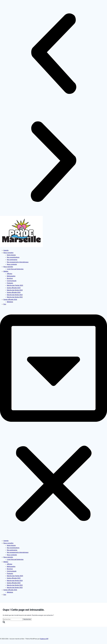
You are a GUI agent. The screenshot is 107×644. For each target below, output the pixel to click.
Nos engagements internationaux (18, 262)
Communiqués (12, 281)
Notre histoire (11, 255)
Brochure (10, 278)
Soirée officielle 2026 (10, 299)
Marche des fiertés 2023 (15, 295)
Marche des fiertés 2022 (15, 297)
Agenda (6, 250)
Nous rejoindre (8, 267)
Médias (6, 271)
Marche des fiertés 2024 (15, 290)
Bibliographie (11, 276)
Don (5, 304)
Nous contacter (12, 264)
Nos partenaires (12, 260)
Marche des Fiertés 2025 (15, 285)
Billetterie (10, 302)
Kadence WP (44, 639)
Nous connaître (8, 253)
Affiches (10, 274)
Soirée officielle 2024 (14, 292)
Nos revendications (13, 257)
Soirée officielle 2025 (14, 288)
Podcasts (10, 283)
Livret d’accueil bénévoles (15, 269)
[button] (53, 54)
